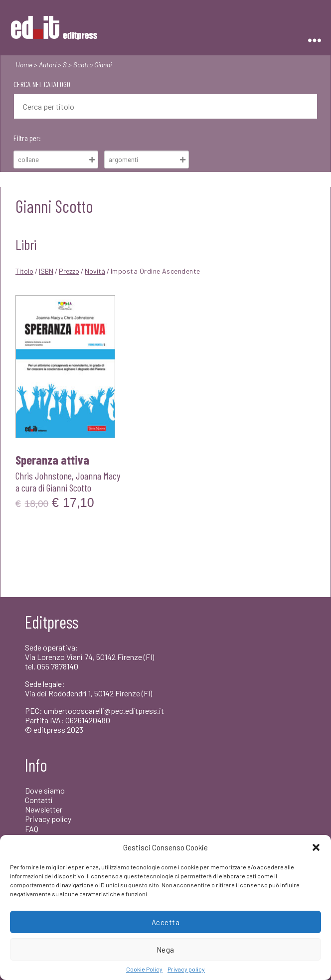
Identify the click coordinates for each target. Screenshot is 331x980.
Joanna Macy (98, 476)
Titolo (24, 271)
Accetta (166, 922)
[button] (316, 847)
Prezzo (69, 271)
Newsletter (44, 809)
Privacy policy (186, 969)
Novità (95, 271)
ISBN (46, 271)
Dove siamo (45, 790)
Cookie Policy (144, 969)
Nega (165, 950)
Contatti (39, 800)
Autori (48, 65)
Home (24, 65)
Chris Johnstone (44, 476)
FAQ (32, 829)
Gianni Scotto (69, 488)
